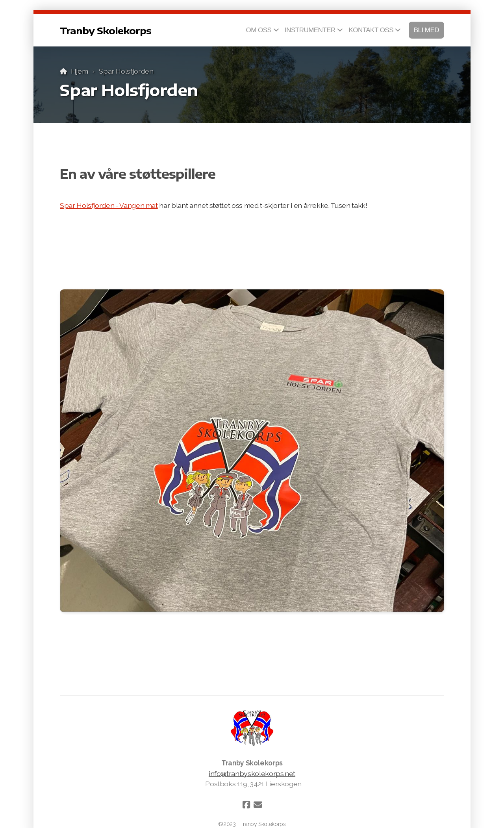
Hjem (80, 71)
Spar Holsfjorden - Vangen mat (109, 205)
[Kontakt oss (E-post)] (258, 805)
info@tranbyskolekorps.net (252, 773)
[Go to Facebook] (246, 805)
